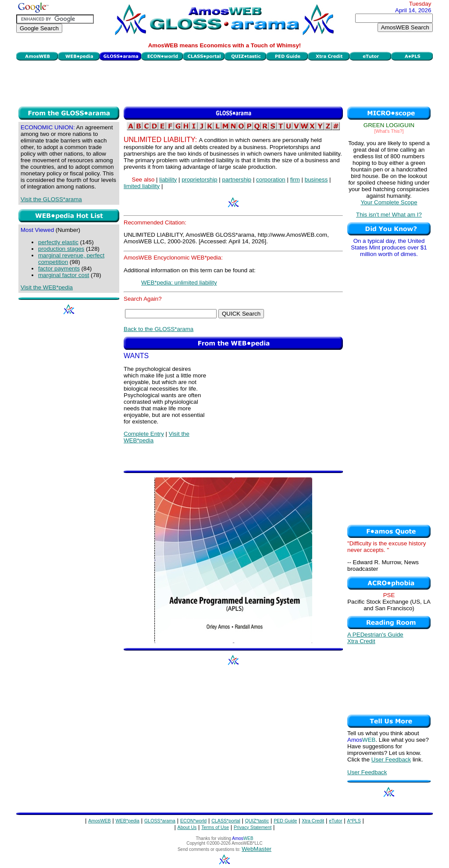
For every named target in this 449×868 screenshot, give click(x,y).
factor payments (59, 269)
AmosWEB (100, 821)
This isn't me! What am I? (389, 215)
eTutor (335, 821)
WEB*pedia (128, 821)
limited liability (142, 186)
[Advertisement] (224, 82)
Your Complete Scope (389, 202)
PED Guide (285, 821)
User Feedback (391, 759)
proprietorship (200, 180)
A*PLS (354, 821)
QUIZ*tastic (257, 821)
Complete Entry (144, 434)
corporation (271, 180)
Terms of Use (215, 827)
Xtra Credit (361, 641)
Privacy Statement (253, 827)
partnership (237, 180)
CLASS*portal (226, 821)
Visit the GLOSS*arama (51, 199)
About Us (187, 827)
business (316, 180)
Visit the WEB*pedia (47, 287)
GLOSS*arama (160, 821)
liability (168, 180)
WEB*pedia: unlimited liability (179, 283)
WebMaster (257, 849)
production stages (61, 249)
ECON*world (193, 821)
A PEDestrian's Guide (375, 635)
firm (295, 180)
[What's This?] (389, 131)
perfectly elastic (58, 242)
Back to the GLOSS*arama (159, 329)
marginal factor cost (64, 275)
